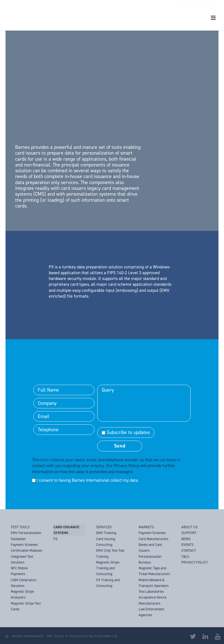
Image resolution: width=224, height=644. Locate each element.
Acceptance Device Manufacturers (153, 600)
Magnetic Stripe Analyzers (22, 594)
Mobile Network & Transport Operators (154, 583)
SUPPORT (189, 533)
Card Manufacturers (153, 539)
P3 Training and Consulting (108, 583)
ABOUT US (189, 527)
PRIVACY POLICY (195, 562)
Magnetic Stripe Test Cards (26, 606)
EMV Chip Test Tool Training (110, 553)
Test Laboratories (151, 592)
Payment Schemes (152, 533)
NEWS (186, 539)
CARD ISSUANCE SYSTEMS (66, 530)
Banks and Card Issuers (150, 548)
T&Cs (185, 557)
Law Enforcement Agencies (151, 612)
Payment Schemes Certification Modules (26, 548)
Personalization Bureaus (150, 559)
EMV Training (106, 533)
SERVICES (104, 527)
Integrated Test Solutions (22, 559)
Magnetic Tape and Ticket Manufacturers (154, 571)
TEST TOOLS (20, 527)
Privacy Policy (126, 466)
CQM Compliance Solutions (23, 583)
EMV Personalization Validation (26, 536)
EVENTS (187, 545)
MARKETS (146, 527)
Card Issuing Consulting (106, 542)
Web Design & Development (68, 636)
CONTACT (189, 550)
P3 (56, 539)
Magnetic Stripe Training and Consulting (108, 568)
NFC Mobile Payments (19, 571)
